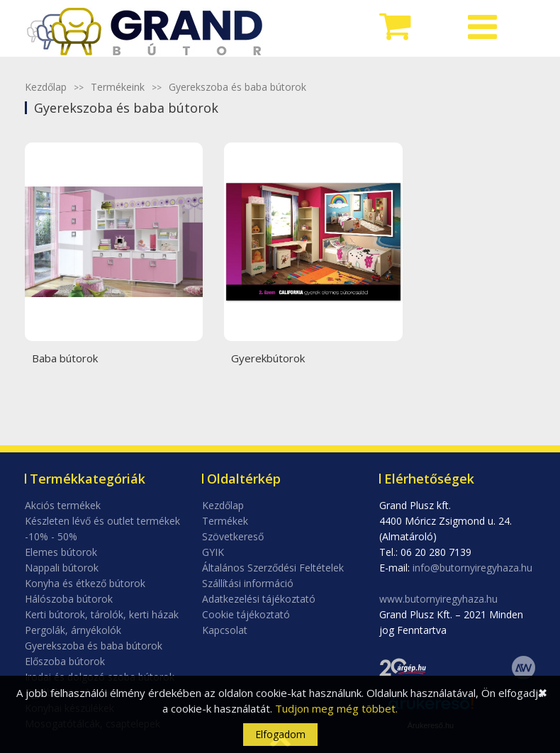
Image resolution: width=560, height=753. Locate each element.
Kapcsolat (225, 630)
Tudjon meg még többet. (336, 708)
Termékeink (118, 87)
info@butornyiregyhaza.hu (472, 568)
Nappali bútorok (62, 568)
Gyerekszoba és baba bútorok (237, 87)
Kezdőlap (46, 87)
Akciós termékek (63, 505)
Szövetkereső (233, 536)
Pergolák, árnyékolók (73, 630)
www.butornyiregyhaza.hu (438, 599)
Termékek (225, 521)
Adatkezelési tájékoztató (259, 599)
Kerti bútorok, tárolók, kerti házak (102, 614)
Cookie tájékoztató (246, 614)
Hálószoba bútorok (69, 599)
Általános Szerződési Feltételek (273, 568)
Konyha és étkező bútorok (85, 583)
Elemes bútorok (61, 552)
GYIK (213, 552)
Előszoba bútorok (65, 661)
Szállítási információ (248, 583)
